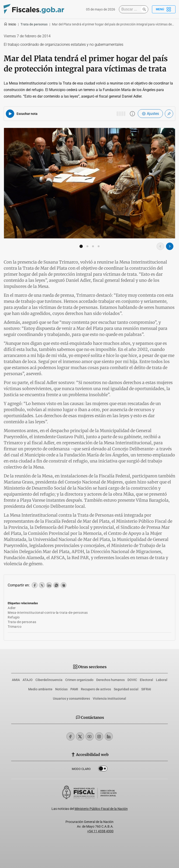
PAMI (74, 689)
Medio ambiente (40, 689)
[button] (81, 246)
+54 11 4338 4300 (100, 831)
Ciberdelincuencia (49, 680)
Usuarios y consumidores (71, 699)
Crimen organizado (79, 680)
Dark (103, 769)
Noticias (61, 689)
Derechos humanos (110, 680)
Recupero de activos (96, 689)
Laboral (162, 680)
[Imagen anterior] (160, 246)
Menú (164, 9)
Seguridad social (126, 689)
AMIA (16, 680)
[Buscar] (131, 9)
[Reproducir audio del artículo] (10, 114)
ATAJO (28, 680)
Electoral (146, 680)
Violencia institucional (109, 699)
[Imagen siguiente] (170, 246)
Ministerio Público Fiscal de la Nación (101, 809)
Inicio (10, 24)
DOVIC (132, 680)
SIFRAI (146, 689)
